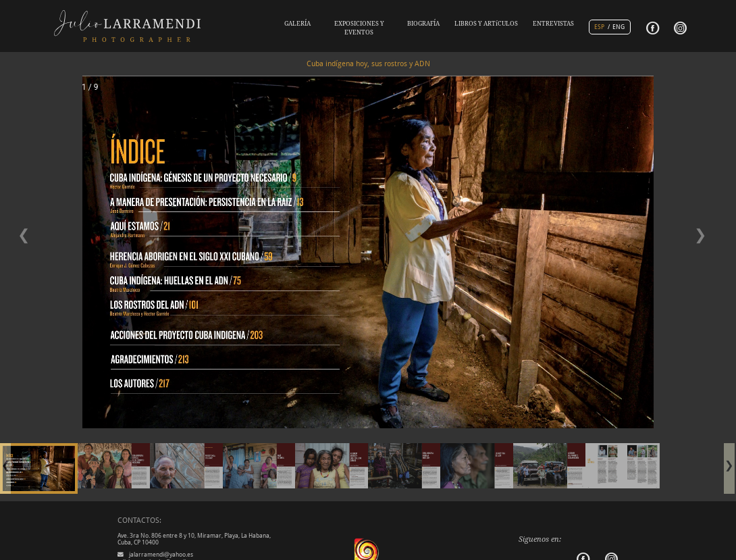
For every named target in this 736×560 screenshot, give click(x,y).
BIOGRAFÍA (423, 24)
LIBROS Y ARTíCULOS (486, 24)
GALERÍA (297, 24)
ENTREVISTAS (553, 24)
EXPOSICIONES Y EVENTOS (359, 28)
